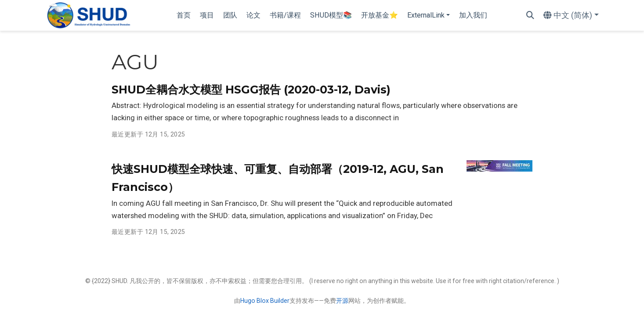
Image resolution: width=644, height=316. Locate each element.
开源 (342, 301)
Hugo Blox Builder (265, 301)
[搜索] (530, 16)
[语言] (571, 16)
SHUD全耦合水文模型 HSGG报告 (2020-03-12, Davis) (251, 90)
